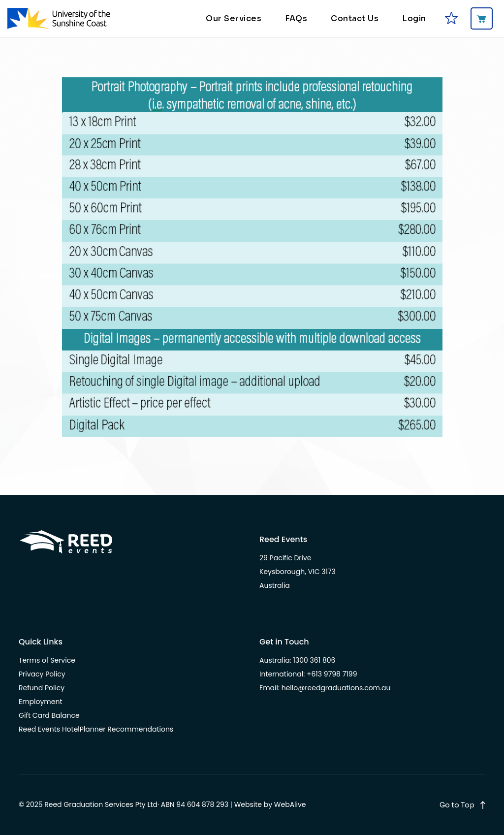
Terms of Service (47, 660)
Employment (41, 702)
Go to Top (457, 805)
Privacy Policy (42, 674)
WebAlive (290, 804)
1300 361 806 (315, 660)
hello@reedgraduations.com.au (336, 688)
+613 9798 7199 (332, 674)
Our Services (234, 19)
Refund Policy (42, 688)
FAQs (296, 19)
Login (414, 19)
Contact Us (355, 19)
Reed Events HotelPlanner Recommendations (96, 729)
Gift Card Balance (49, 715)
